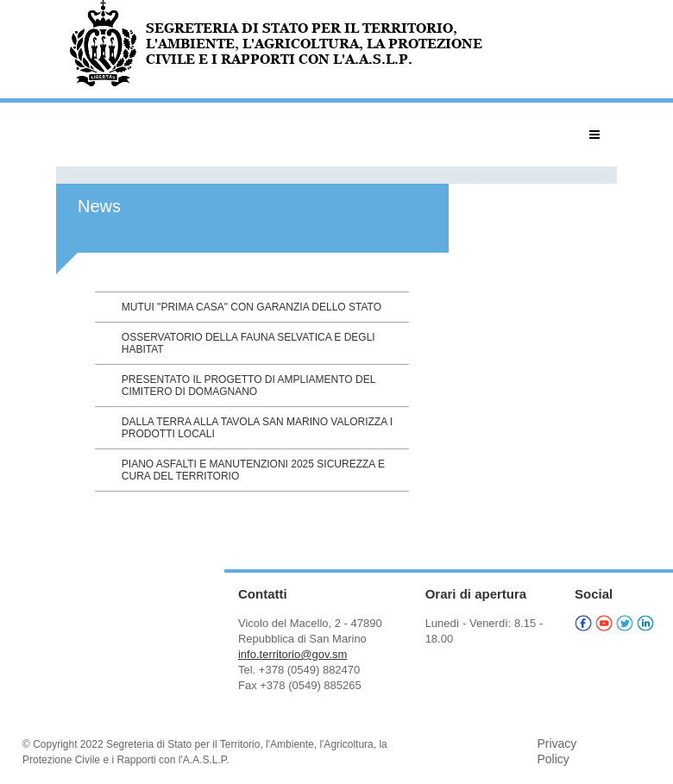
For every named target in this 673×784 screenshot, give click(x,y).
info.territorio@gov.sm (292, 654)
